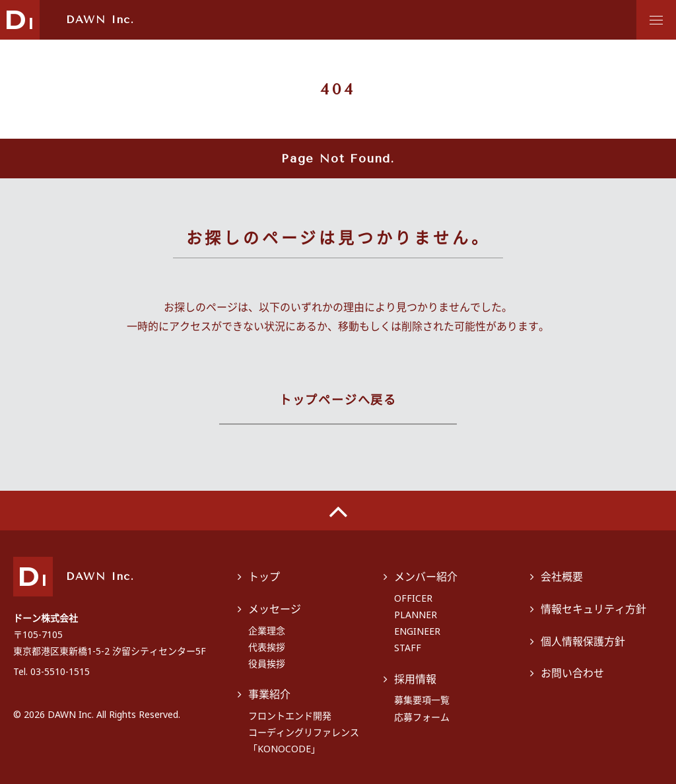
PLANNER (416, 615)
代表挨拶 (267, 647)
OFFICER (413, 598)
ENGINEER (417, 631)
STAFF (408, 648)
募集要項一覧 (422, 700)
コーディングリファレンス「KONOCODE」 (304, 740)
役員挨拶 (267, 663)
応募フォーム (422, 717)
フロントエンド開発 (290, 716)
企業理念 (267, 630)
